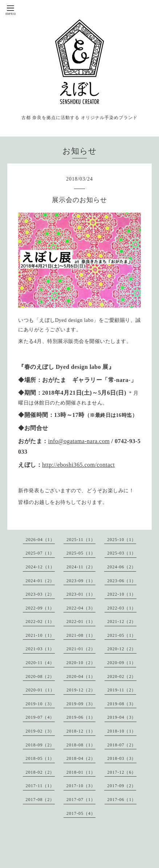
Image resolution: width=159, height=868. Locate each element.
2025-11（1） (81, 540)
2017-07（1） (81, 800)
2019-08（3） (122, 704)
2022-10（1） (122, 594)
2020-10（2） (81, 663)
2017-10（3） (81, 786)
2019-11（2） (122, 690)
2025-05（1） (81, 553)
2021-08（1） (81, 635)
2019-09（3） (81, 704)
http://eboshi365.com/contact (78, 465)
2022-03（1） (122, 608)
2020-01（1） (40, 690)
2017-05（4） (81, 813)
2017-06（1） (122, 800)
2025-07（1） (40, 553)
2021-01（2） (81, 649)
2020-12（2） (122, 649)
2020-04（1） (81, 676)
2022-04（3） (81, 608)
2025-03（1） (122, 553)
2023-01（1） (81, 594)
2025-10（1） (122, 540)
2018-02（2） (40, 772)
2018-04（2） (81, 758)
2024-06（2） (122, 567)
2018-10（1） (122, 731)
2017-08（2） (40, 800)
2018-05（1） (40, 758)
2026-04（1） (40, 540)
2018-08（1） (81, 745)
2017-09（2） (122, 786)
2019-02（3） (40, 731)
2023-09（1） (81, 581)
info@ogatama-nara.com (79, 441)
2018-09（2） (40, 745)
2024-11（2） (81, 567)
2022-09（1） (40, 608)
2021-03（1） (40, 649)
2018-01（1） (81, 772)
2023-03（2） (40, 594)
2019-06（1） (81, 717)
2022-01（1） (81, 622)
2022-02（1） (40, 622)
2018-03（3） (122, 758)
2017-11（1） (40, 786)
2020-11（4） (40, 663)
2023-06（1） (122, 581)
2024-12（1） (40, 567)
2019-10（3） (40, 704)
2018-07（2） (122, 745)
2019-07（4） (40, 717)
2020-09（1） (122, 663)
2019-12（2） (81, 690)
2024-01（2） (40, 581)
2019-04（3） (122, 717)
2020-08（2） (40, 676)
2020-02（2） (122, 676)
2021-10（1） (40, 635)
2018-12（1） (81, 731)
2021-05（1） (122, 635)
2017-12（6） (122, 772)
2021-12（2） (122, 622)
